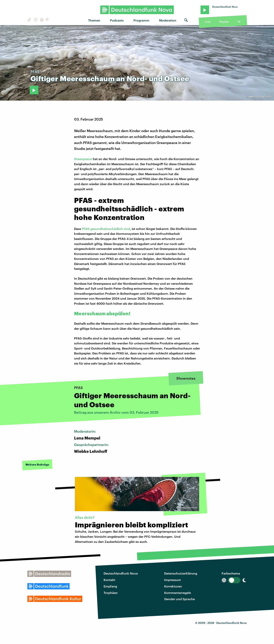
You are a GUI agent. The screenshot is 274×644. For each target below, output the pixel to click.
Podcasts (117, 20)
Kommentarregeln (178, 593)
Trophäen (111, 593)
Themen (94, 20)
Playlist (224, 22)
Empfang (110, 586)
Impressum (173, 580)
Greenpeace (83, 159)
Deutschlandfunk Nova (121, 573)
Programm (141, 20)
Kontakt (109, 580)
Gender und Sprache (180, 599)
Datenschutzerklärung (181, 573)
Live (208, 22)
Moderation (168, 20)
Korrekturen (173, 586)
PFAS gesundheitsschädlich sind (106, 229)
